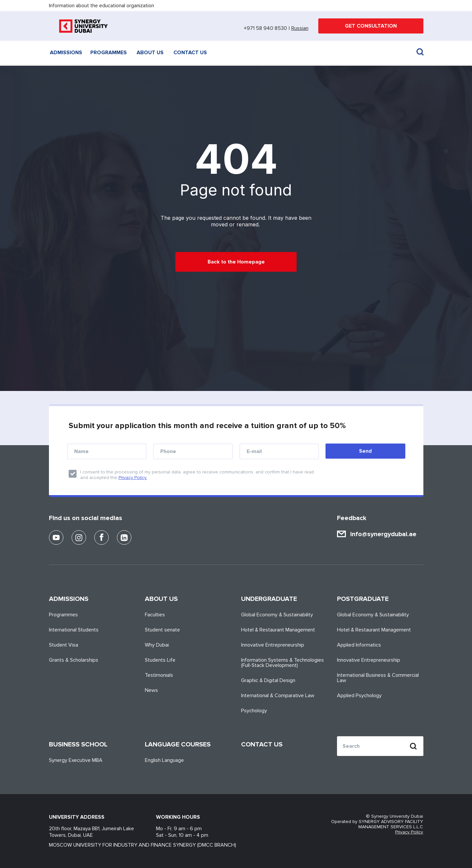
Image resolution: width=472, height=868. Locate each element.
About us (150, 53)
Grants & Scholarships (74, 660)
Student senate (162, 630)
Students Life (160, 660)
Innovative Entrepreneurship (273, 645)
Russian (300, 28)
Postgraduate (363, 599)
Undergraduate (269, 599)
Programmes (109, 53)
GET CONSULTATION (371, 26)
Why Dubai (157, 645)
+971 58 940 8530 (265, 28)
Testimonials (159, 675)
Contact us (190, 53)
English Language (164, 760)
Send (365, 451)
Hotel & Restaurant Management (278, 630)
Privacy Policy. (133, 478)
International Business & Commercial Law (378, 678)
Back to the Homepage (236, 262)
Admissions (66, 53)
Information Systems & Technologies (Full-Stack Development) (282, 663)
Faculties (155, 615)
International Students (74, 630)
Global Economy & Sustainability (277, 615)
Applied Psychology (359, 696)
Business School (78, 744)
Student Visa (64, 645)
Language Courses (178, 744)
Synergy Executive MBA (76, 760)
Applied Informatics (359, 645)
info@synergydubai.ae (383, 534)
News (151, 690)
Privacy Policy (409, 832)
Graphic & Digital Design (268, 680)
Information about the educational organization (101, 6)
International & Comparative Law (278, 696)
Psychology (254, 711)
